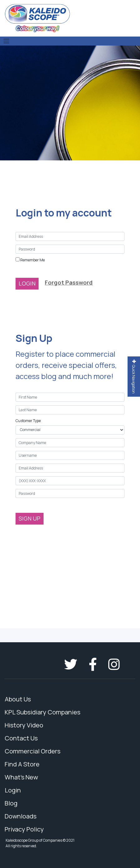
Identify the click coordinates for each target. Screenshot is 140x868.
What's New (21, 777)
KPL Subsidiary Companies (42, 712)
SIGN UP (30, 518)
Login (13, 790)
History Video (24, 725)
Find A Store (22, 764)
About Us (18, 699)
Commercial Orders (33, 751)
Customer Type (28, 421)
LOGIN (27, 283)
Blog (11, 803)
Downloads (21, 816)
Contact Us (21, 738)
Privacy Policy (24, 829)
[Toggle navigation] (6, 41)
